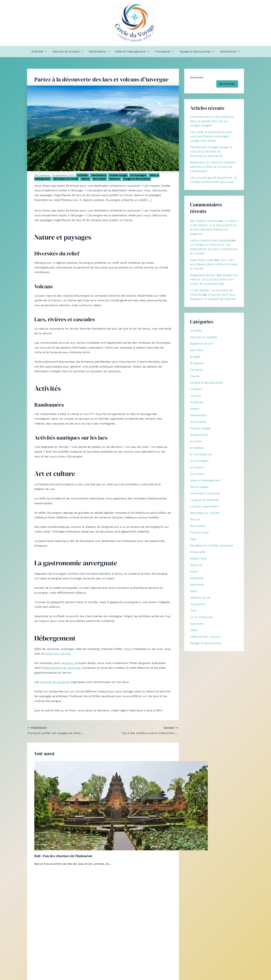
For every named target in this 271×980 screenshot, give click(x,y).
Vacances (115, 179)
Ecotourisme (199, 435)
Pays (193, 539)
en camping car (201, 454)
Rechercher (197, 77)
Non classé (99, 179)
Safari (194, 571)
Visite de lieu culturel (205, 637)
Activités (39, 52)
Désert (195, 409)
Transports (164, 52)
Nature (85, 179)
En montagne (138, 175)
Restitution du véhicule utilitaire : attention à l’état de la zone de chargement (213, 167)
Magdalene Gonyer (203, 275)
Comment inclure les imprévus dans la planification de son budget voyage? (212, 121)
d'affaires (197, 402)
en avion (196, 441)
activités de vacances (55, 682)
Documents (198, 422)
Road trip (196, 565)
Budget (195, 357)
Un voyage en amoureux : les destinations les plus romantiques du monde (214, 249)
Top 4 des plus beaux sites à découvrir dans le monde (214, 264)
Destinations (99, 52)
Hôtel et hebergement (132, 52)
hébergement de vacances (62, 668)
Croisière (196, 389)
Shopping (197, 578)
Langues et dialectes (205, 500)
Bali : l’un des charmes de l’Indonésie (63, 856)
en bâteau (197, 448)
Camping (196, 370)
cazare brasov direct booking (210, 240)
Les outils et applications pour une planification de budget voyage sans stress (211, 136)
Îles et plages (199, 487)
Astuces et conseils (68, 52)
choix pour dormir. (58, 654)
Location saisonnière (204, 506)
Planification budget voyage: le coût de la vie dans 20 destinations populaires (211, 151)
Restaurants (198, 558)
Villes (194, 630)
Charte (195, 376)
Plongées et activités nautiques (212, 545)
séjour (70, 663)
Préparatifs (198, 552)
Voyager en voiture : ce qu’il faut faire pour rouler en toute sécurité (214, 279)
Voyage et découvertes (197, 52)
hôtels (128, 649)
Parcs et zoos (199, 532)
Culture (195, 396)
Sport (194, 591)
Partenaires (230, 52)
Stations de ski (200, 598)
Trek (193, 611)
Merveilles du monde (66, 179)
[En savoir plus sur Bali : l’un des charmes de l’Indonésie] (121, 805)
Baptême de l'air (202, 344)
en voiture (197, 467)
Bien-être (196, 350)
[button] (45, 52)
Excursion (197, 474)
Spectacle (197, 585)
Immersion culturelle (205, 493)
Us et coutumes (201, 617)
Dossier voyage (118, 175)
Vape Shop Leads (202, 260)
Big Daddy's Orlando (204, 221)
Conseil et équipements (207, 383)
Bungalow (197, 363)
